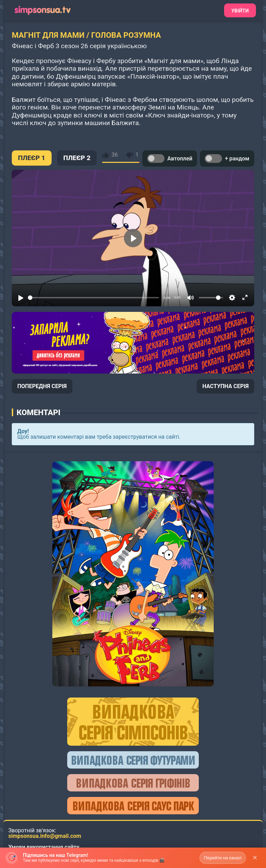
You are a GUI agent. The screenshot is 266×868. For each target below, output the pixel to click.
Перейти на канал (223, 858)
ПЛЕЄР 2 (77, 158)
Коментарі (38, 412)
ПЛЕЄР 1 (32, 158)
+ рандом (227, 159)
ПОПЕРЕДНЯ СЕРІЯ (42, 386)
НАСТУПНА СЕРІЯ (225, 386)
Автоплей (170, 159)
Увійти (240, 11)
